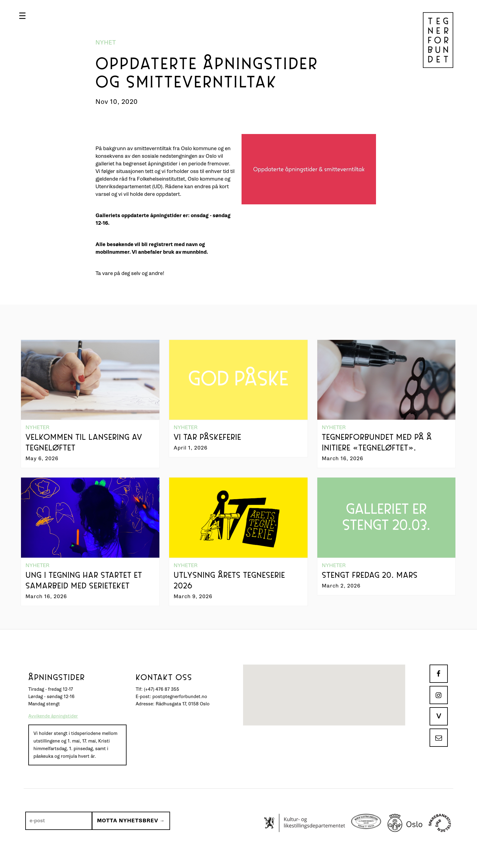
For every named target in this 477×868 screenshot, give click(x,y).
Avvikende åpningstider (53, 727)
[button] (28, 16)
